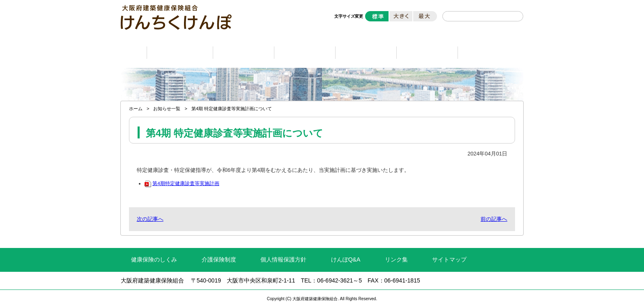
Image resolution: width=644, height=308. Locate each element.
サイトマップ (449, 259)
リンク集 (396, 259)
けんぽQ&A (346, 259)
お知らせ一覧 (167, 109)
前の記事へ (494, 219)
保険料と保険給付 (180, 55)
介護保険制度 (219, 259)
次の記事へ (150, 219)
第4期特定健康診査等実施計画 (182, 183)
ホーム (134, 55)
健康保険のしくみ (154, 259)
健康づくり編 (243, 55)
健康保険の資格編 (305, 55)
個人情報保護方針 (283, 259)
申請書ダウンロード (490, 55)
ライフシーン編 (427, 55)
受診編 (366, 55)
